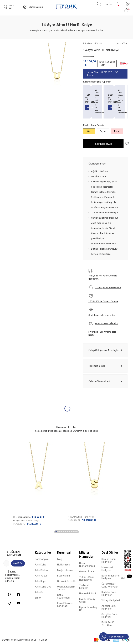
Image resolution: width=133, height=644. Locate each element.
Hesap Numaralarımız (87, 565)
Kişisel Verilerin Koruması (65, 605)
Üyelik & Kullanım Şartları (66, 588)
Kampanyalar (42, 559)
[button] (56, 532)
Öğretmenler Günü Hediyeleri (110, 585)
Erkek (38, 598)
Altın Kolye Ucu (43, 587)
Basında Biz (64, 576)
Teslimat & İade (105, 366)
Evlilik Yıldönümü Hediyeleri (111, 577)
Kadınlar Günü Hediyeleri (109, 594)
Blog (60, 559)
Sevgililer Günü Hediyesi (109, 616)
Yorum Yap (122, 43)
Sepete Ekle (103, 144)
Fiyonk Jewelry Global (87, 600)
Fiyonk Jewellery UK (88, 609)
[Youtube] (18, 603)
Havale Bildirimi (88, 594)
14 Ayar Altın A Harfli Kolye (26, 521)
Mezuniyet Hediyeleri (107, 569)
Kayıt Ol (18, 563)
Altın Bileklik (41, 570)
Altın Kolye (47, 30)
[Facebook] (18, 595)
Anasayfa (35, 30)
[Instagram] (10, 595)
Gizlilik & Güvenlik (66, 581)
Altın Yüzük (41, 576)
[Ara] (99, 4)
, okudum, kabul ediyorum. (13, 576)
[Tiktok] (10, 603)
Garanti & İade (87, 571)
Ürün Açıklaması (105, 164)
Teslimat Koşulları (84, 587)
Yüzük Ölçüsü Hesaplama (87, 578)
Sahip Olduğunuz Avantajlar (105, 350)
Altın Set (40, 592)
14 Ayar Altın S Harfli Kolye (81, 517)
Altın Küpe (40, 581)
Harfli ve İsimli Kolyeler (65, 30)
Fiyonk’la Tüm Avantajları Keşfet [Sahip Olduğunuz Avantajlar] (102, 333)
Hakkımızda (64, 565)
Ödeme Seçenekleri (105, 381)
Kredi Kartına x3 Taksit (107, 63)
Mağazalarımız (65, 570)
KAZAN (90, 108)
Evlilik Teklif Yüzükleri (108, 624)
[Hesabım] (128, 4)
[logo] (67, 7)
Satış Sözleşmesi (64, 596)
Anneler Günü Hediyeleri (109, 607)
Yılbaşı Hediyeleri (111, 600)
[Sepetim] (127, 10)
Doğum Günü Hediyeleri (109, 560)
